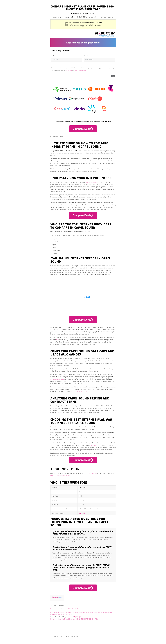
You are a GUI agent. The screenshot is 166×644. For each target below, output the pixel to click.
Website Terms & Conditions (80, 70)
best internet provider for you (79, 392)
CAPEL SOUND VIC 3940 (75, 609)
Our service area (55, 609)
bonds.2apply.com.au (56, 615)
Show (60, 597)
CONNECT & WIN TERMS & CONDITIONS (87, 619)
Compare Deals (83, 129)
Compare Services (68, 615)
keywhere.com (108, 612)
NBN (57, 340)
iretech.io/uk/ (81, 612)
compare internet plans (92, 182)
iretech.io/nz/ (89, 612)
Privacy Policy (69, 70)
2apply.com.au (98, 612)
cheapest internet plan (57, 379)
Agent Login (77, 617)
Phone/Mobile (87, 56)
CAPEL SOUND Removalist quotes (60, 476)
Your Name (54, 56)
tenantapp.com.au (71, 612)
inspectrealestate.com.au (58, 612)
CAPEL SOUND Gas (91, 473)
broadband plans (95, 445)
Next (113, 76)
